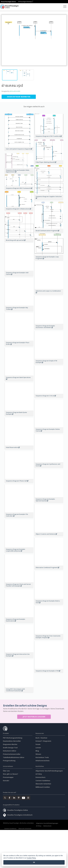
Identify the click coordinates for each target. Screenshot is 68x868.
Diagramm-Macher (10, 416)
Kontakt (6, 452)
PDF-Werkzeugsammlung (13, 410)
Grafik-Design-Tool (10, 419)
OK (34, 862)
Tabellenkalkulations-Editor (14, 429)
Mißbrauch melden (43, 459)
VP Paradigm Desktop (26, 2)
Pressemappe (8, 449)
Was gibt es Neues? (11, 446)
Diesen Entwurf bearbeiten (19, 97)
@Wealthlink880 (15, 91)
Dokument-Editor (10, 423)
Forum (38, 416)
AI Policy (39, 446)
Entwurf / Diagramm (43, 413)
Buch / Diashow (41, 410)
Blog (37, 423)
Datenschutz (40, 449)
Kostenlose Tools (42, 429)
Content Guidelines (43, 452)
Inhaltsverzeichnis (43, 432)
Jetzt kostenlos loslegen (34, 388)
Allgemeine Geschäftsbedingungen (49, 443)
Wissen (38, 426)
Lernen (38, 419)
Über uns (6, 443)
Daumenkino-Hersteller (12, 413)
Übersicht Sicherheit (43, 455)
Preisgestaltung (9, 432)
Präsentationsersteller (12, 426)
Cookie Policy (31, 858)
